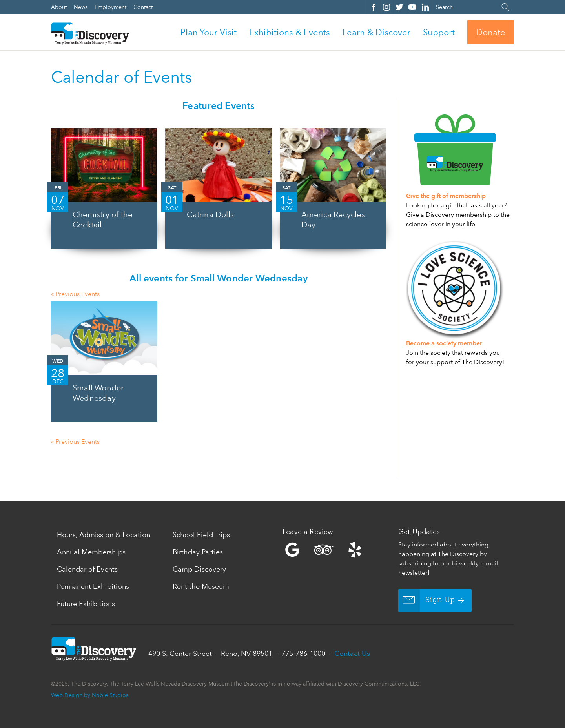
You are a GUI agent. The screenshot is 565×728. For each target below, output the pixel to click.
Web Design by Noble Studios (90, 695)
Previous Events (75, 294)
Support (439, 32)
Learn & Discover (376, 32)
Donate (491, 32)
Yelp (338, 550)
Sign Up (427, 600)
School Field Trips (201, 535)
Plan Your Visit (209, 32)
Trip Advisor (324, 550)
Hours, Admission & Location (104, 535)
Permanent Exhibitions (93, 586)
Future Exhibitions (86, 604)
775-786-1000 (303, 653)
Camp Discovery (199, 569)
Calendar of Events (87, 569)
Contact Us (352, 653)
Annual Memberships (91, 552)
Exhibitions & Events (290, 32)
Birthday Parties (198, 552)
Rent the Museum (201, 586)
